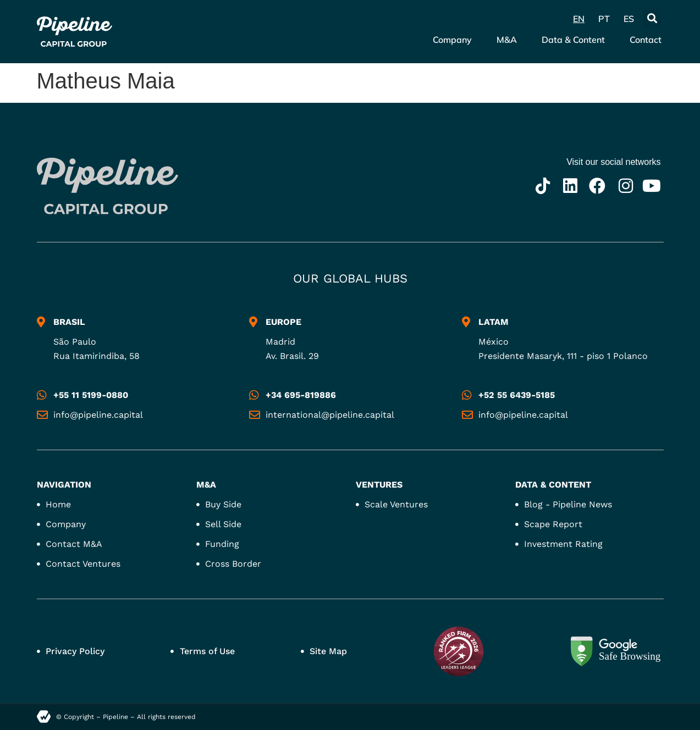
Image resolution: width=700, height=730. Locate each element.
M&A (507, 40)
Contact (646, 40)
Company (452, 40)
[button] (652, 18)
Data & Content (573, 40)
